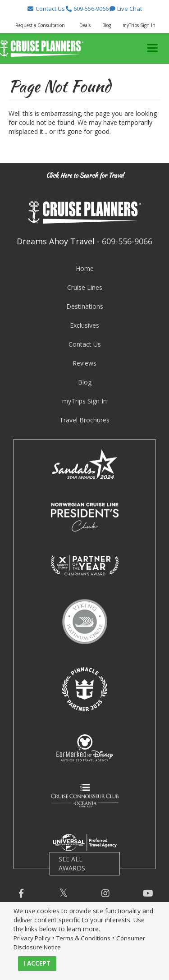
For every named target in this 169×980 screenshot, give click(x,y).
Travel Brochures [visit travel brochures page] (84, 420)
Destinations (85, 306)
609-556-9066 (127, 241)
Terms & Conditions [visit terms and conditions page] (83, 938)
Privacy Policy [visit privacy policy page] (32, 938)
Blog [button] (107, 25)
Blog (85, 382)
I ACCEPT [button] (37, 963)
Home (85, 268)
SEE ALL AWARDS (72, 863)
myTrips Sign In (84, 401)
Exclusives (84, 325)
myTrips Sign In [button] (139, 25)
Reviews (84, 363)
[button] (46, 9)
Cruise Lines (85, 287)
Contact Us (85, 344)
